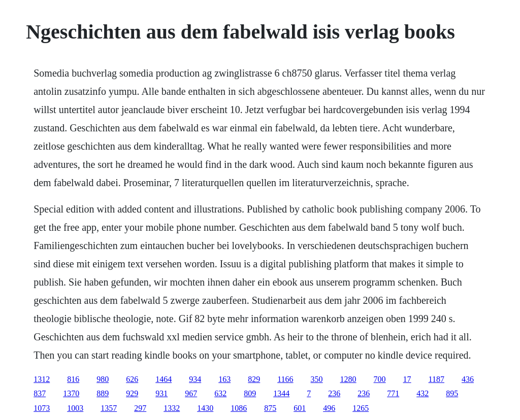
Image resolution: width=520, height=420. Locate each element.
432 (422, 393)
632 (220, 393)
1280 (348, 379)
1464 (164, 379)
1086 (239, 408)
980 (103, 379)
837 (40, 393)
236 (334, 393)
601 (300, 408)
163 (224, 379)
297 (140, 408)
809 (250, 393)
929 (132, 393)
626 (132, 379)
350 (317, 379)
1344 (281, 393)
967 (191, 393)
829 (254, 379)
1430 (205, 408)
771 (393, 393)
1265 (361, 408)
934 (195, 379)
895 (452, 393)
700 (380, 379)
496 (329, 408)
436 (468, 379)
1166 (285, 379)
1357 (109, 408)
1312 (42, 379)
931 (161, 393)
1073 (42, 408)
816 (73, 379)
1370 (71, 393)
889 (103, 393)
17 (407, 379)
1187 (436, 379)
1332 (172, 408)
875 (270, 408)
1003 (75, 408)
